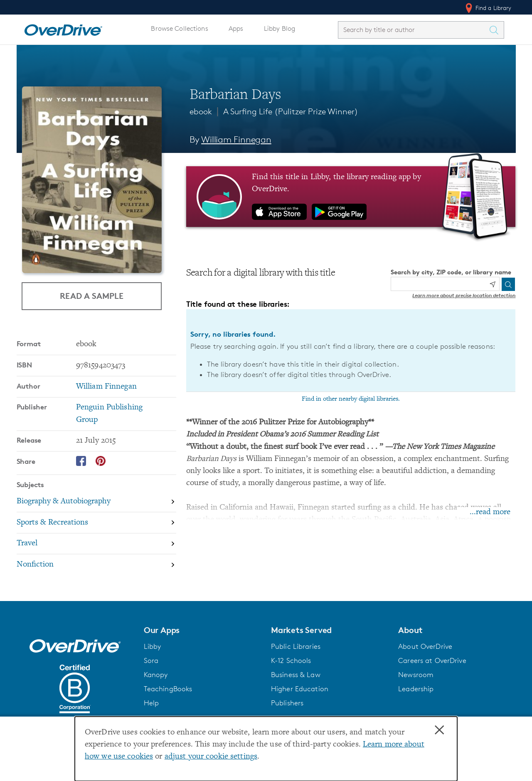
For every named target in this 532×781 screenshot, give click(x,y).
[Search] (508, 284)
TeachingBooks (168, 689)
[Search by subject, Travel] (96, 544)
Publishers (287, 703)
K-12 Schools (291, 660)
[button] (202, 630)
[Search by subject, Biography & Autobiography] (96, 502)
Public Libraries (296, 646)
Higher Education (300, 689)
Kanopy (156, 675)
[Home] (63, 28)
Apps (236, 28)
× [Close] (439, 730)
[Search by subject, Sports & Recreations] (96, 523)
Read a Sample (92, 296)
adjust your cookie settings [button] (211, 757)
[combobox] (414, 30)
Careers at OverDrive (432, 660)
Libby (153, 646)
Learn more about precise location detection (464, 295)
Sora (151, 660)
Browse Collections (179, 28)
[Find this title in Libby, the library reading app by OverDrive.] (351, 197)
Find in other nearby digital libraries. (351, 399)
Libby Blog (280, 28)
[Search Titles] (496, 30)
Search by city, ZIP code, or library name (451, 272)
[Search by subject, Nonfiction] (96, 565)
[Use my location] (493, 284)
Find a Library (488, 8)
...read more (490, 512)
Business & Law (296, 675)
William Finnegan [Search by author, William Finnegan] (236, 139)
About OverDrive (425, 646)
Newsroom (416, 675)
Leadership (416, 689)
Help (151, 703)
